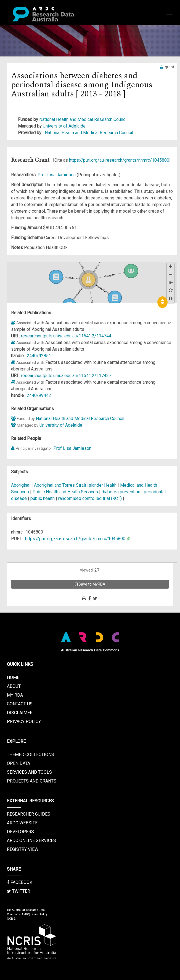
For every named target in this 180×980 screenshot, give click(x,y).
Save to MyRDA (90, 584)
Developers (20, 832)
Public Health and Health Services (66, 492)
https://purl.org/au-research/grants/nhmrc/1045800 (119, 160)
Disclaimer (20, 713)
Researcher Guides (29, 814)
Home (13, 677)
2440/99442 (39, 395)
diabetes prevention (121, 492)
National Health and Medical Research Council (83, 119)
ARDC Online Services (31, 840)
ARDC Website (22, 823)
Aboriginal (21, 485)
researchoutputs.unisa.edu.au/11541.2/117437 (66, 376)
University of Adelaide (64, 126)
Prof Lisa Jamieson (57, 175)
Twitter (18, 891)
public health (43, 498)
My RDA (15, 695)
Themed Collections (31, 755)
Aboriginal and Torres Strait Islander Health (76, 485)
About (14, 686)
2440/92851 (39, 356)
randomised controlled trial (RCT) (90, 498)
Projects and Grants (32, 781)
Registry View (23, 849)
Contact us (20, 704)
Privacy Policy (24, 722)
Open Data (18, 763)
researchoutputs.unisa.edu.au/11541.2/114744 (66, 336)
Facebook (20, 882)
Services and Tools (29, 772)
